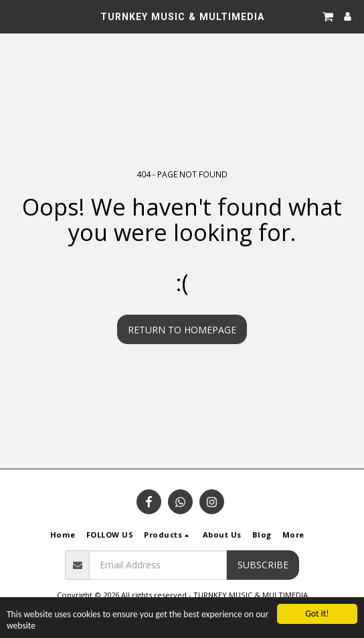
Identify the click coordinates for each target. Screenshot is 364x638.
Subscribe (263, 565)
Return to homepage (182, 330)
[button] (15, 16)
